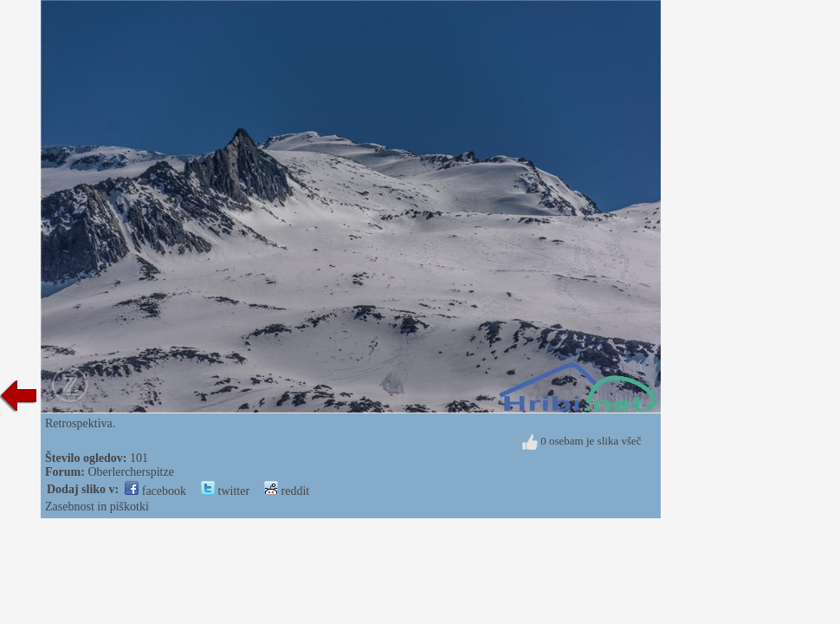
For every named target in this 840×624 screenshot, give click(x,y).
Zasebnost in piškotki (97, 507)
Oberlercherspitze (131, 472)
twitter (225, 491)
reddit (287, 491)
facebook (155, 491)
